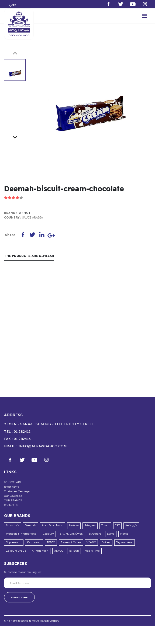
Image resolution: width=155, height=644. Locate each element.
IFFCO (51, 542)
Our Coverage (13, 496)
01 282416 (22, 439)
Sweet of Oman (71, 542)
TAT (117, 525)
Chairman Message (17, 491)
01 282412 (22, 431)
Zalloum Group (16, 551)
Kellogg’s (131, 525)
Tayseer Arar (125, 542)
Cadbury (48, 534)
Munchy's (13, 525)
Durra (111, 534)
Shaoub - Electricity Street (65, 424)
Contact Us (11, 505)
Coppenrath (14, 542)
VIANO (91, 542)
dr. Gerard (95, 534)
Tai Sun (74, 551)
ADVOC (59, 551)
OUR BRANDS (13, 500)
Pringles (90, 525)
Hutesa (74, 525)
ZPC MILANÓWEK (71, 534)
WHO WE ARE (13, 482)
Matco (124, 534)
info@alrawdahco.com (42, 446)
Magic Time (92, 551)
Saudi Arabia (33, 217)
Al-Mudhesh (40, 551)
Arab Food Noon (53, 525)
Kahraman (34, 542)
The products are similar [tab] (29, 256)
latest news (12, 487)
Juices (106, 542)
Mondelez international (22, 534)
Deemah (24, 213)
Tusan (105, 525)
